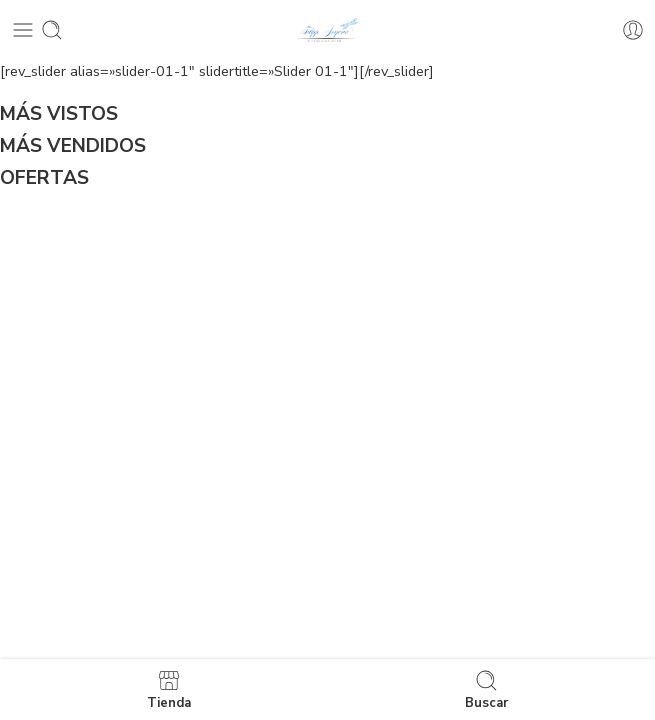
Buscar (486, 689)
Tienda (169, 689)
